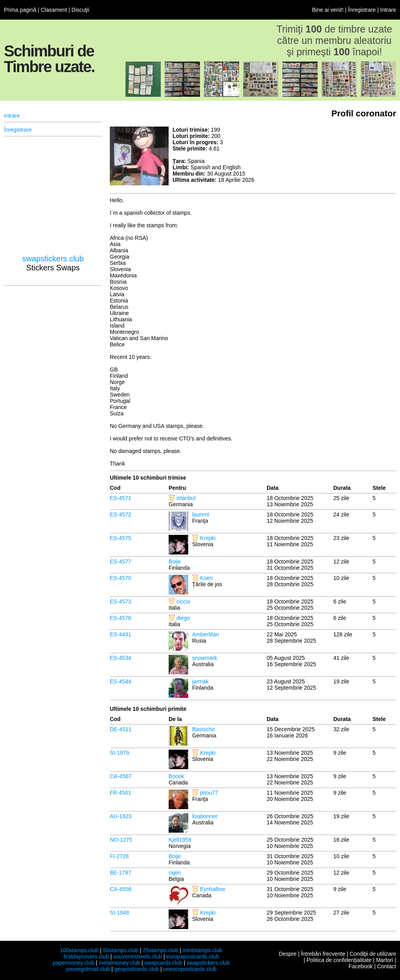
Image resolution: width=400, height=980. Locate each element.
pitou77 (209, 793)
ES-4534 (120, 658)
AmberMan (205, 634)
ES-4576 (120, 618)
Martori (385, 960)
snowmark (205, 658)
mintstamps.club (203, 950)
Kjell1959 (180, 840)
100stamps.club (79, 950)
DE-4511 (121, 729)
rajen (175, 873)
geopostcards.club (137, 969)
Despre (288, 954)
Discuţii (80, 10)
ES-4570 (120, 578)
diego (183, 618)
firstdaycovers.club (86, 956)
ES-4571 (120, 498)
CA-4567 (121, 776)
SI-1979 (119, 753)
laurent (201, 514)
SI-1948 (119, 913)
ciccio (183, 601)
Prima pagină (20, 10)
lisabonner (205, 816)
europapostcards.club (193, 956)
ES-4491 (120, 634)
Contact (387, 966)
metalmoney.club (119, 963)
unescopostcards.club (190, 969)
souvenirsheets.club (138, 956)
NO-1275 (121, 840)
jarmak (200, 681)
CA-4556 (121, 889)
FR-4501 (120, 793)
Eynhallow (213, 889)
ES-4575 (120, 538)
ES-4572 (120, 514)
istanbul (186, 498)
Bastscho (204, 729)
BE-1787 (120, 873)
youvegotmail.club (88, 969)
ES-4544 (120, 681)
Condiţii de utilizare (373, 954)
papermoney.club (73, 963)
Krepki (208, 538)
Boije (175, 562)
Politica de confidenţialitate (339, 960)
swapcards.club (163, 963)
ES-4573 (120, 601)
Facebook (361, 966)
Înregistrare (362, 10)
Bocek (176, 776)
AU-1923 (121, 816)
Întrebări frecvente (323, 954)
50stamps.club (120, 950)
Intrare (388, 10)
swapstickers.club (53, 259)
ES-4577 (120, 562)
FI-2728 (119, 856)
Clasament (54, 10)
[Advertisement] (337, 156)
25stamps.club (160, 950)
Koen (206, 578)
